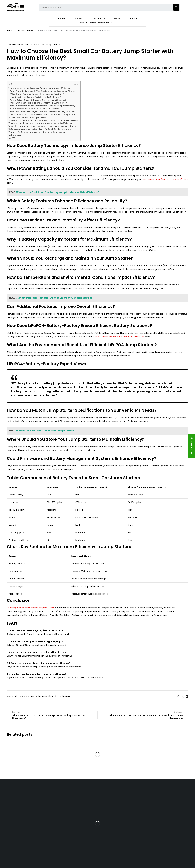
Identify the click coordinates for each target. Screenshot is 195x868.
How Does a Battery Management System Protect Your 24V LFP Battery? (119, 820)
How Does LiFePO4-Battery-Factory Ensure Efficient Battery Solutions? (43, 112)
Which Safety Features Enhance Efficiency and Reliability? (37, 94)
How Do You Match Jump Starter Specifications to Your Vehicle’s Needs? (44, 120)
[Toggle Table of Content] (75, 85)
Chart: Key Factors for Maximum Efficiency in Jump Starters (39, 132)
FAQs (13, 138)
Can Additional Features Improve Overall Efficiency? (35, 109)
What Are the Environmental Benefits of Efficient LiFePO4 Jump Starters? (44, 115)
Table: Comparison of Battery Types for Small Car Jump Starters (41, 129)
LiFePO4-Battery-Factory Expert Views (28, 117)
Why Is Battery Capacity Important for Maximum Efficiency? (38, 100)
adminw (56, 44)
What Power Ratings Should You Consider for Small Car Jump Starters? (43, 91)
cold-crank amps (21, 696)
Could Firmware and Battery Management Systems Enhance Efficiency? (44, 126)
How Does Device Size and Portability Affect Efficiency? (36, 97)
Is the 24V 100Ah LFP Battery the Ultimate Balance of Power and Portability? (121, 799)
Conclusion (16, 135)
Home (10, 30)
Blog (111, 791)
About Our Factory (60, 791)
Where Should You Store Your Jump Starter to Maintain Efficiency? (42, 123)
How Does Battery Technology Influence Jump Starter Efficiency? (40, 88)
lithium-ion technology (59, 696)
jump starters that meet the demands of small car (120, 337)
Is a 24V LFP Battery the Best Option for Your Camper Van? (121, 850)
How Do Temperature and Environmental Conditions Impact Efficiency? (43, 106)
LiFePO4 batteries (38, 696)
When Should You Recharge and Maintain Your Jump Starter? (39, 103)
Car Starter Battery (25, 30)
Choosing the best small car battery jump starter (30, 608)
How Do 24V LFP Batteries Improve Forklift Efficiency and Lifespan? (120, 830)
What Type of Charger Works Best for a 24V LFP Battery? (120, 809)
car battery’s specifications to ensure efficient (166, 179)
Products (85, 791)
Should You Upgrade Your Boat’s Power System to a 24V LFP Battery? (121, 840)
